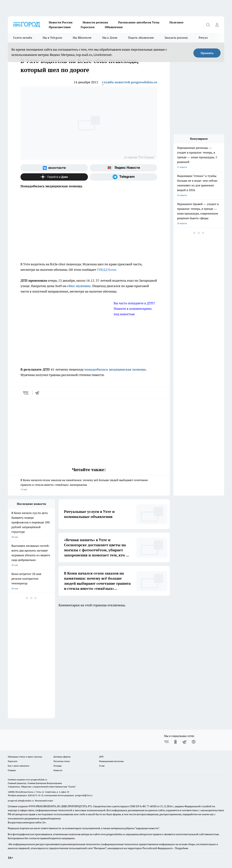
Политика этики (62, 761)
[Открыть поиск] (208, 25)
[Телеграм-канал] (123, 177)
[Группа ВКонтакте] (54, 168)
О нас (102, 766)
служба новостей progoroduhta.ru (130, 82)
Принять (207, 53)
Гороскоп (88, 27)
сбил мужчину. (79, 286)
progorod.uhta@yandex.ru (21, 801)
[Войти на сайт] (217, 25)
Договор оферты (62, 757)
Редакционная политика (111, 761)
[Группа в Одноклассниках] (175, 742)
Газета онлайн (23, 38)
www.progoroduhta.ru (36, 780)
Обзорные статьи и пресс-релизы (25, 757)
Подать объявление (141, 38)
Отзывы (58, 766)
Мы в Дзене (110, 38)
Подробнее (182, 848)
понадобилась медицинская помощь (115, 369)
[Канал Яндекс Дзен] (54, 177)
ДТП (101, 757)
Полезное (177, 22)
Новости (58, 770)
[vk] (26, 393)
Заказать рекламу (176, 38)
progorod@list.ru (84, 795)
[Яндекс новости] (123, 168)
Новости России (61, 22)
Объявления (114, 27)
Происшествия (60, 27)
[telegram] (38, 393)
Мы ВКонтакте (82, 38)
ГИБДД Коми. (107, 270)
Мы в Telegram (52, 38)
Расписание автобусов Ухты (139, 22)
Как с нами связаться (18, 766)
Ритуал (203, 38)
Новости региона (95, 22)
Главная (12, 770)
